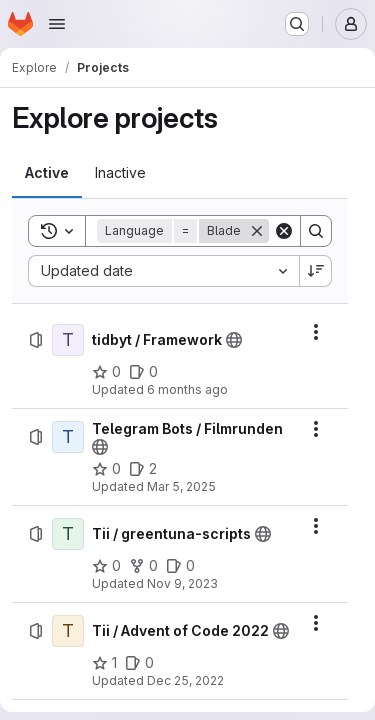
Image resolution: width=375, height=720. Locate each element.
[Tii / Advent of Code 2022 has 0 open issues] (139, 663)
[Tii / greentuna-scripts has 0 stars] (106, 566)
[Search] (316, 231)
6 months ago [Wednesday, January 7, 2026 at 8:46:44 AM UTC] (187, 389)
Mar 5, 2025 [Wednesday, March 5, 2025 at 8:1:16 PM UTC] (181, 486)
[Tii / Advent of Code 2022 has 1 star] (104, 663)
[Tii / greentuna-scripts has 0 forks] (143, 566)
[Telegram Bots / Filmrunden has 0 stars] (106, 469)
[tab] (47, 173)
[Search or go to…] (297, 24)
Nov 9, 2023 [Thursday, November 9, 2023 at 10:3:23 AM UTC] (182, 583)
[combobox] (163, 271)
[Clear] (284, 231)
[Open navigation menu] (57, 24)
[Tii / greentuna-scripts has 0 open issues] (180, 566)
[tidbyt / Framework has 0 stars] (106, 372)
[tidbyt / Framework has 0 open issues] (143, 372)
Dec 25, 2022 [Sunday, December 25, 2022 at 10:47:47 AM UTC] (185, 680)
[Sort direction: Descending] (316, 271)
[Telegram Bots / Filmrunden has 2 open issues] (143, 469)
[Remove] (257, 231)
